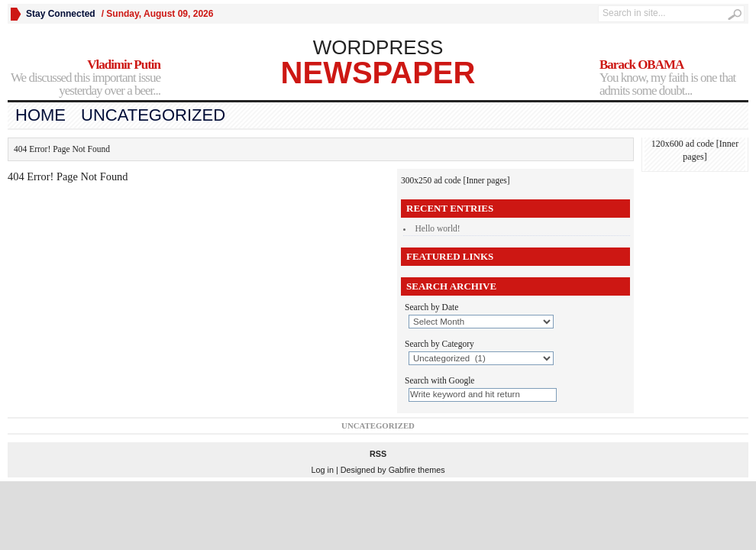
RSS (378, 454)
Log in (322, 470)
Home (40, 115)
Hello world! (438, 228)
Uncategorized (153, 115)
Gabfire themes (417, 470)
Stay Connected (61, 14)
